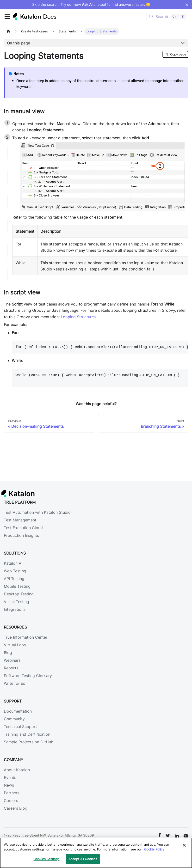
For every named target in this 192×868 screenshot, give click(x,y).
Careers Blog (16, 808)
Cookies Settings (46, 859)
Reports (11, 668)
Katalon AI (13, 563)
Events (10, 777)
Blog (8, 653)
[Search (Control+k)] (167, 17)
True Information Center (26, 637)
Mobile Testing (17, 586)
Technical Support (20, 727)
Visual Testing (16, 602)
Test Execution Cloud (23, 528)
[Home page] (8, 31)
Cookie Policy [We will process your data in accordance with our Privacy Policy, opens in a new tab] (154, 849)
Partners (12, 793)
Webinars (12, 660)
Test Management (20, 520)
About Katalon (17, 770)
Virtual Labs (15, 645)
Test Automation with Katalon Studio (37, 512)
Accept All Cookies (83, 859)
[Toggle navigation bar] (7, 17)
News (9, 785)
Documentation (18, 711)
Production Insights (21, 535)
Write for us (14, 683)
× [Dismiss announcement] (187, 5)
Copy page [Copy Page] (175, 54)
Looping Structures (78, 317)
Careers (11, 801)
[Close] (184, 845)
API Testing (14, 579)
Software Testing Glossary (28, 676)
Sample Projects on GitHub (29, 742)
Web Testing (15, 571)
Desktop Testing (19, 594)
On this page (19, 43)
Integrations (15, 609)
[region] (96, 853)
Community (14, 719)
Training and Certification (27, 734)
